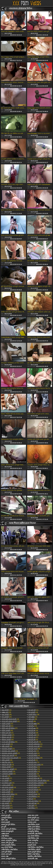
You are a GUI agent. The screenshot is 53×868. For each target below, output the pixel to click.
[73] (34, 776)
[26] (7, 715)
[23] (33, 760)
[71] (34, 762)
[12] (7, 710)
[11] (8, 749)
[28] (7, 746)
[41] (8, 726)
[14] (6, 712)
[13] (10, 719)
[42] (7, 730)
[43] (36, 785)
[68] (32, 721)
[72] (34, 769)
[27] (7, 724)
